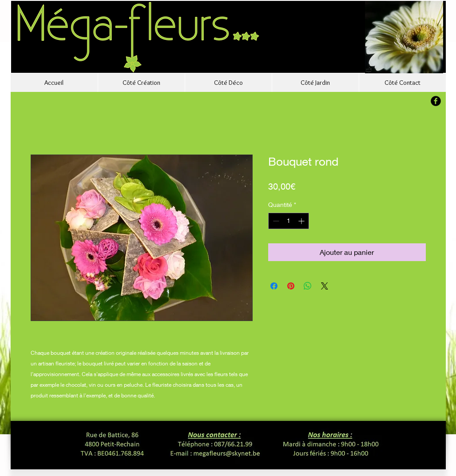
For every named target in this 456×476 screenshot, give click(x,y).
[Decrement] (275, 221)
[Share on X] (325, 286)
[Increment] (302, 221)
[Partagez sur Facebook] (274, 286)
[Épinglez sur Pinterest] (291, 286)
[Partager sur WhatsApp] (308, 286)
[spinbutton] (289, 221)
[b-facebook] (436, 101)
